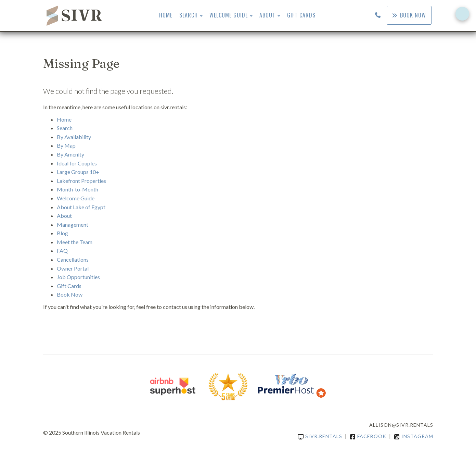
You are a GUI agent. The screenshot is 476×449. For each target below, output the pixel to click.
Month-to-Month (78, 189)
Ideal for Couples (77, 163)
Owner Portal (73, 268)
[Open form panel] (462, 14)
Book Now (409, 15)
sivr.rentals (320, 436)
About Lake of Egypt (81, 207)
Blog (62, 233)
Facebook (368, 436)
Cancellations (73, 259)
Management (73, 224)
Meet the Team (75, 242)
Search (189, 15)
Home (166, 15)
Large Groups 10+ (78, 172)
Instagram (414, 436)
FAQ (62, 251)
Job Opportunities (78, 277)
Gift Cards (301, 15)
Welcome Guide (229, 15)
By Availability (74, 137)
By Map (66, 145)
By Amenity (70, 154)
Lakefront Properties (81, 181)
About (267, 15)
